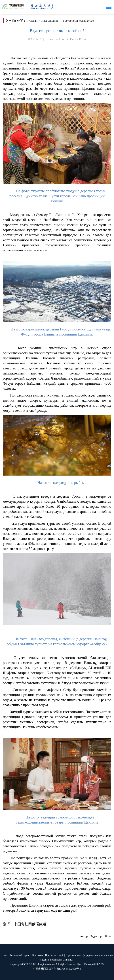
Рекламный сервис (20, 955)
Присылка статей (54, 955)
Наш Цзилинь (50, 21)
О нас (5, 955)
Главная (32, 21)
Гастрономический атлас (78, 21)
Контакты (37, 955)
